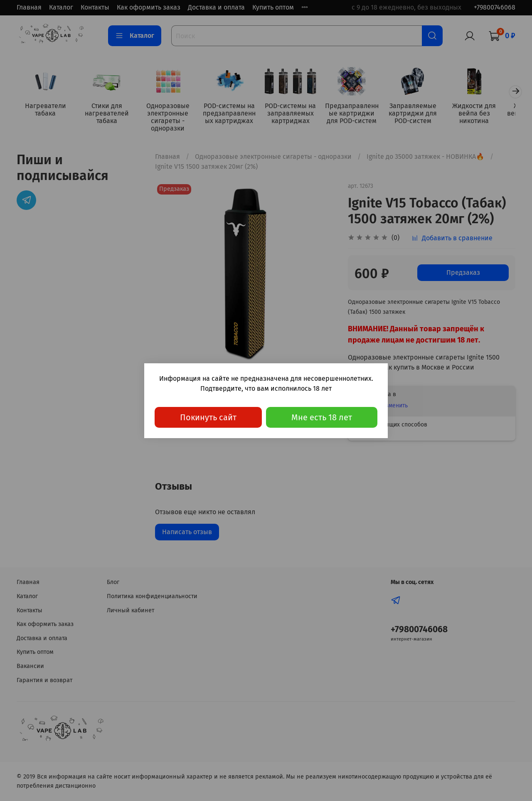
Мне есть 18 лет (322, 417)
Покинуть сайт (208, 417)
